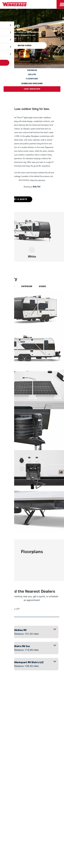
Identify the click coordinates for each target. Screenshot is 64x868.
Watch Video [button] (25, 45)
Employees (32, 790)
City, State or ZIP (12, 609)
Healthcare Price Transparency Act (20, 821)
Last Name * (19, 738)
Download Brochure (32, 83)
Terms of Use (32, 827)
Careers (32, 784)
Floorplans (32, 79)
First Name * (19, 730)
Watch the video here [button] (38, 180)
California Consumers (49, 821)
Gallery (32, 74)
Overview (32, 70)
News (32, 778)
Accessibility (39, 815)
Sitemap (25, 815)
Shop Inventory (32, 89)
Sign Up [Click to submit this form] (20, 754)
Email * (17, 746)
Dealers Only (32, 796)
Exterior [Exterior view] (9, 286)
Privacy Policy (38, 716)
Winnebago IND (32, 772)
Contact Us (55, 815)
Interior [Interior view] (27, 286)
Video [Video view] (42, 286)
